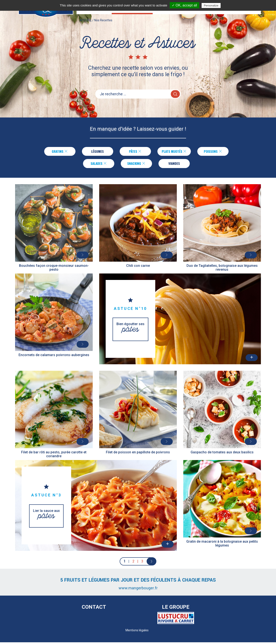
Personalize (211, 5)
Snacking (136, 165)
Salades (99, 165)
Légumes (95, 152)
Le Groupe (176, 609)
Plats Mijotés (174, 152)
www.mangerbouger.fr (138, 590)
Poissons (215, 152)
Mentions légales (137, 632)
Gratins (57, 152)
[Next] (151, 563)
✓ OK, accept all (184, 5)
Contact (94, 609)
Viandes (174, 165)
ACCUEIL (86, 25)
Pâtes (133, 152)
